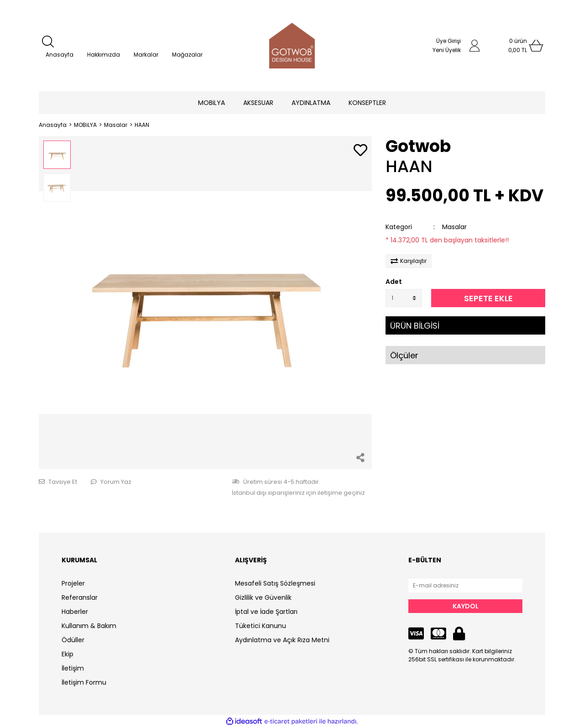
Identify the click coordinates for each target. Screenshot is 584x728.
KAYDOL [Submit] (466, 606)
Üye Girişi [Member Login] (448, 41)
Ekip (68, 654)
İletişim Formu (84, 682)
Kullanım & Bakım (89, 626)
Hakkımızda (104, 55)
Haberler (75, 612)
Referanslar (80, 597)
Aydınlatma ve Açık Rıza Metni (282, 640)
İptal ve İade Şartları (266, 612)
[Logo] (292, 46)
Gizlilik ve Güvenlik (263, 597)
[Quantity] (404, 298)
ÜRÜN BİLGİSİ (415, 326)
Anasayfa (60, 55)
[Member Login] (474, 46)
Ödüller (73, 640)
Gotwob (418, 146)
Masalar (454, 227)
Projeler (73, 583)
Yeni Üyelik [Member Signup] (447, 50)
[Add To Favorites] (360, 151)
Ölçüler (404, 355)
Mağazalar (187, 55)
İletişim (73, 668)
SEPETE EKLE (488, 298)
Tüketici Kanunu (261, 626)
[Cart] (518, 46)
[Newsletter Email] (465, 586)
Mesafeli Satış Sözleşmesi (275, 583)
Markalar (146, 55)
